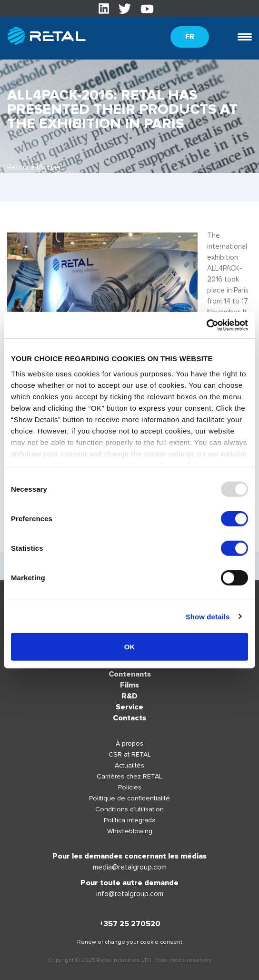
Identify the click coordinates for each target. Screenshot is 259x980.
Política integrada (130, 820)
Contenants (130, 674)
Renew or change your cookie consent (130, 942)
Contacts (129, 718)
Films (129, 685)
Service (129, 707)
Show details (208, 616)
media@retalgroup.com (130, 867)
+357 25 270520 (130, 924)
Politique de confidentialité (129, 798)
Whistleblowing (130, 831)
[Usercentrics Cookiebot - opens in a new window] (206, 325)
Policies (130, 787)
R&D (129, 696)
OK (130, 647)
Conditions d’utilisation (129, 809)
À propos (129, 743)
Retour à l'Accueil (35, 167)
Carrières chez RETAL (129, 776)
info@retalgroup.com (130, 894)
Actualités (129, 765)
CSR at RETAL (130, 754)
